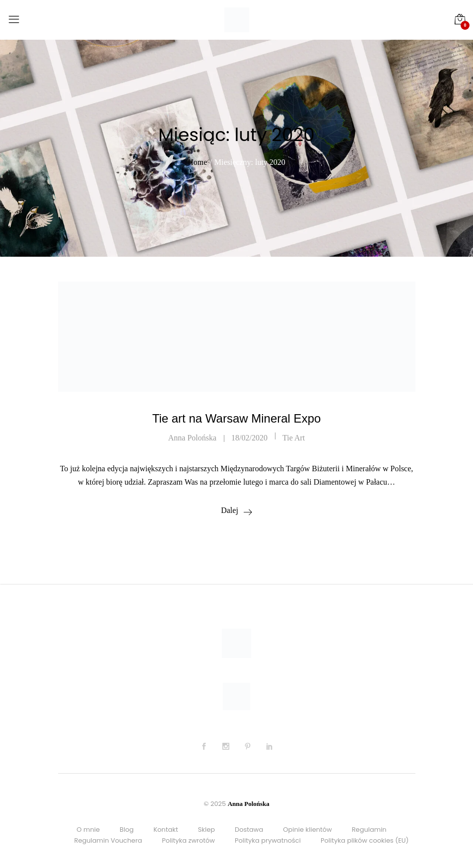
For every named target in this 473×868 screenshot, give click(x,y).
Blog (127, 830)
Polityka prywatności (268, 840)
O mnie (88, 830)
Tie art (294, 438)
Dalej (230, 510)
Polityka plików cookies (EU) (365, 840)
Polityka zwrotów (188, 840)
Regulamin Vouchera (108, 840)
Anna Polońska (192, 438)
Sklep (206, 830)
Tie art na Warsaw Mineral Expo (237, 418)
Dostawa (249, 830)
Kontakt (166, 830)
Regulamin (369, 830)
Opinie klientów (307, 830)
